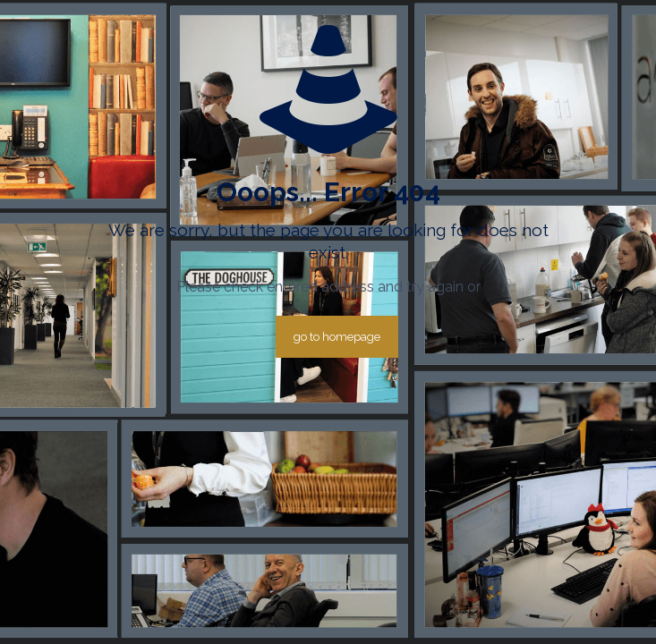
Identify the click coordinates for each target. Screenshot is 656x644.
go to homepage (337, 337)
